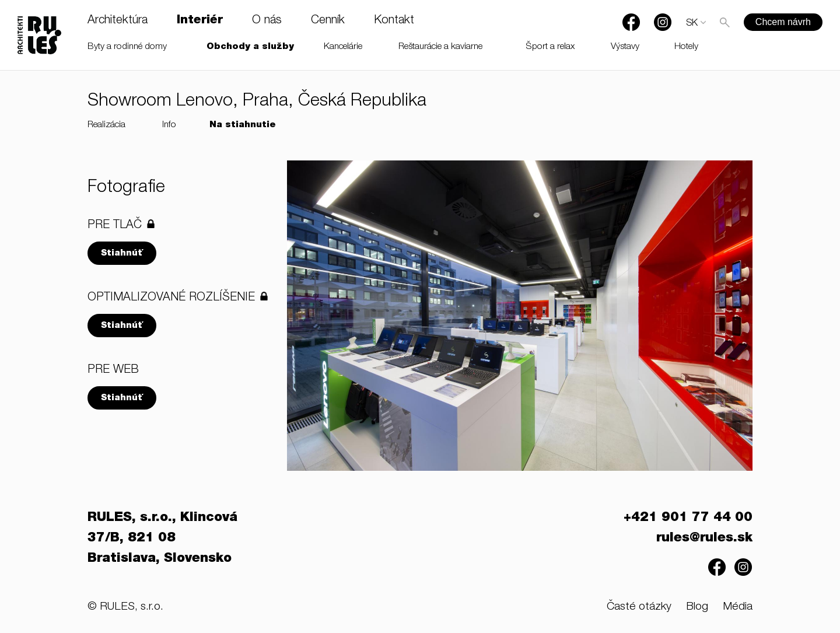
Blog (697, 607)
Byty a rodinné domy (127, 47)
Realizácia (106, 125)
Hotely (686, 47)
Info (169, 125)
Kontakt (394, 21)
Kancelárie (343, 47)
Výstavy (625, 47)
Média (738, 607)
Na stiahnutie (243, 125)
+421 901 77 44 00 (688, 518)
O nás (267, 21)
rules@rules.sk (704, 538)
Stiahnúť (122, 253)
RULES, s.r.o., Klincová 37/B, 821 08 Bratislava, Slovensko (162, 538)
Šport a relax (550, 47)
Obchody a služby (250, 47)
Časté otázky (639, 607)
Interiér (200, 21)
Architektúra (118, 21)
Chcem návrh (783, 22)
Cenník (328, 21)
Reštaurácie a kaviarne (440, 47)
